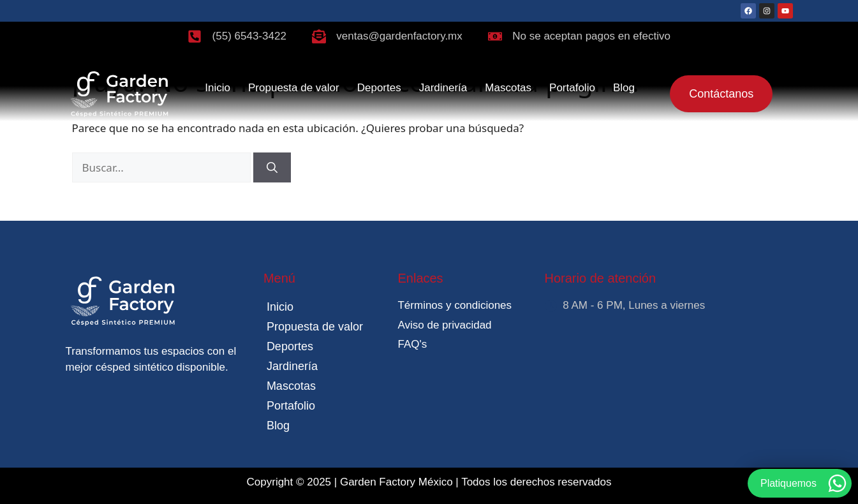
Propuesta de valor (294, 88)
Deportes (379, 88)
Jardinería (443, 88)
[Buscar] (272, 168)
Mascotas (508, 88)
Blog (624, 88)
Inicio (218, 88)
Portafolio (572, 88)
